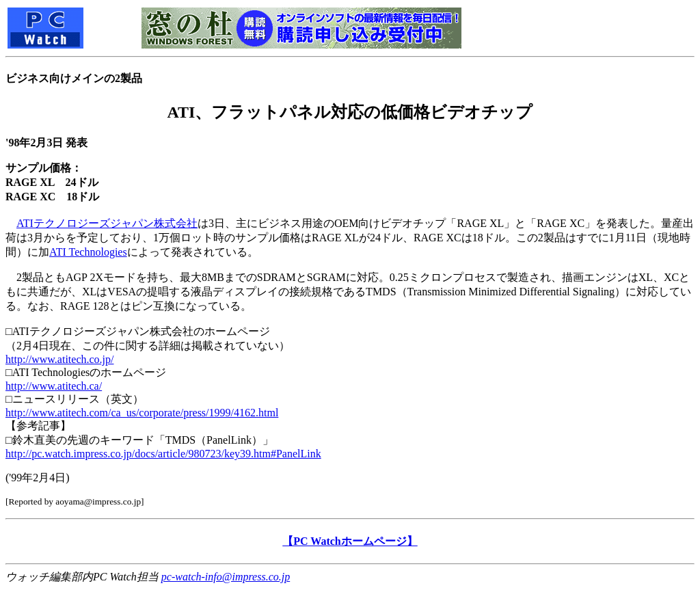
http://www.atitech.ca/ (54, 386)
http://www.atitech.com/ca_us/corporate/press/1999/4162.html (142, 413)
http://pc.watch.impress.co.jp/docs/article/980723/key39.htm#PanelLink (163, 454)
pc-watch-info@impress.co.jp (226, 577)
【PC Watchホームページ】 (350, 541)
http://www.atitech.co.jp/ (59, 359)
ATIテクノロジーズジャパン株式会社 (107, 223)
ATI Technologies (88, 252)
